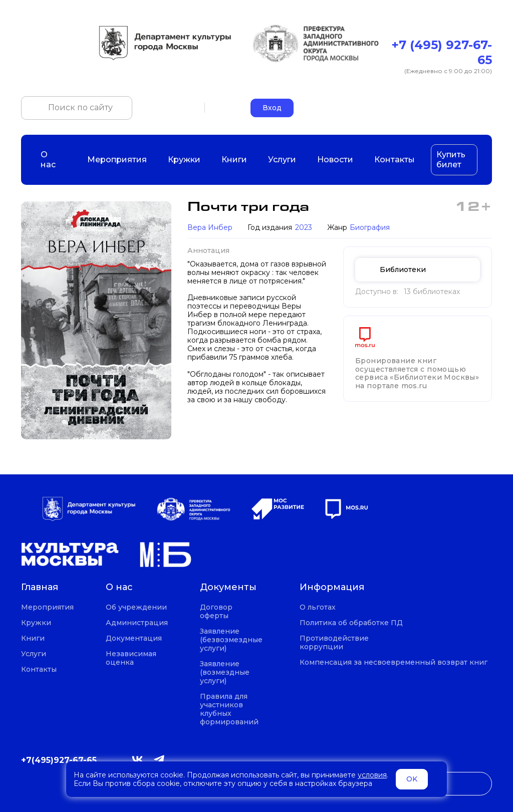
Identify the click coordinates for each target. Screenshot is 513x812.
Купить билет (451, 160)
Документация (134, 638)
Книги (234, 160)
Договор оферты (216, 612)
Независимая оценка (131, 658)
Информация (332, 587)
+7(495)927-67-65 (59, 760)
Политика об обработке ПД (351, 623)
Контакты (395, 160)
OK (412, 779)
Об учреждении (136, 607)
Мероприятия (117, 160)
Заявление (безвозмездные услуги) (231, 640)
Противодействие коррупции (334, 643)
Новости (335, 160)
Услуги (282, 160)
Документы (228, 587)
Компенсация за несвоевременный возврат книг (394, 662)
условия (372, 775)
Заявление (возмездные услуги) (225, 672)
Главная (40, 587)
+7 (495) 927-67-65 (442, 52)
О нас (53, 160)
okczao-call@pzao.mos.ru (446, 107)
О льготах (318, 607)
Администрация (137, 623)
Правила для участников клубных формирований (229, 709)
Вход (272, 108)
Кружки (184, 160)
